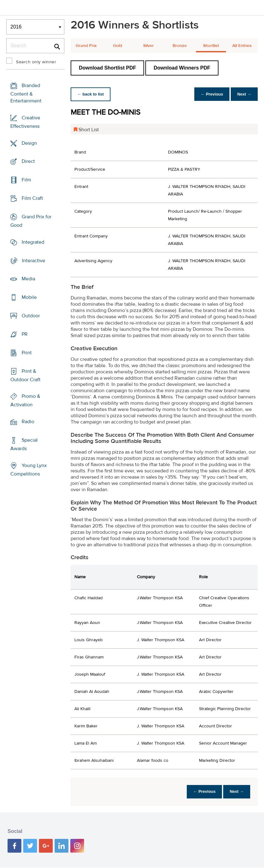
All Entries (242, 46)
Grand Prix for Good (31, 221)
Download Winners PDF (182, 68)
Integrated (33, 242)
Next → (243, 94)
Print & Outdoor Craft (25, 375)
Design (29, 143)
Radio (28, 422)
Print (27, 353)
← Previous (209, 94)
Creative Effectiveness (25, 122)
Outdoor (31, 316)
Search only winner (36, 62)
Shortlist (211, 46)
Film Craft (32, 198)
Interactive (34, 260)
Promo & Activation (25, 400)
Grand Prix (86, 46)
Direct (28, 161)
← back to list (92, 94)
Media (28, 279)
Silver (148, 46)
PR (25, 334)
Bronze (180, 46)
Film (26, 180)
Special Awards (24, 444)
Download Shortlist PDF (107, 68)
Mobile (29, 297)
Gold (118, 46)
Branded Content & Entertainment (26, 93)
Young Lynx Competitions (29, 470)
